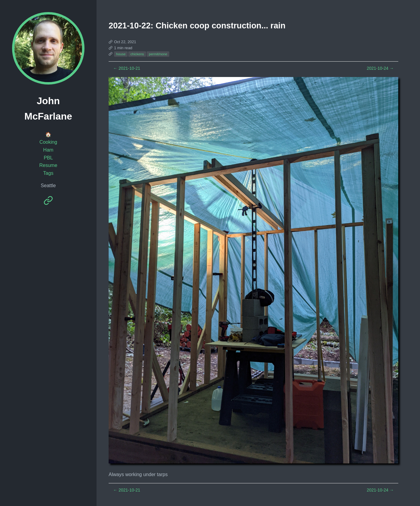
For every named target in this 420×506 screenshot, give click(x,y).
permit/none (158, 54)
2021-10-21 (127, 68)
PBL (48, 158)
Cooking (48, 142)
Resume (48, 165)
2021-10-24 (380, 68)
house (121, 54)
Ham (48, 150)
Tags (48, 173)
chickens (137, 54)
